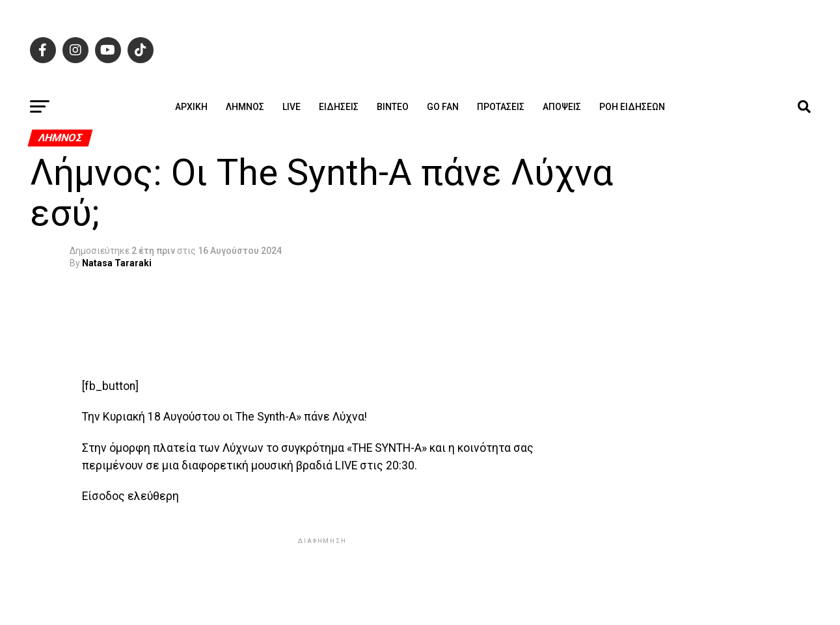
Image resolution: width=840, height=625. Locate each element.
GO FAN (443, 107)
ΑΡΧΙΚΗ (191, 107)
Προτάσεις (501, 107)
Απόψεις (562, 107)
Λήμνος (245, 107)
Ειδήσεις (339, 107)
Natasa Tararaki (117, 263)
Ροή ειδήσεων (632, 107)
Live (291, 107)
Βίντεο (393, 107)
